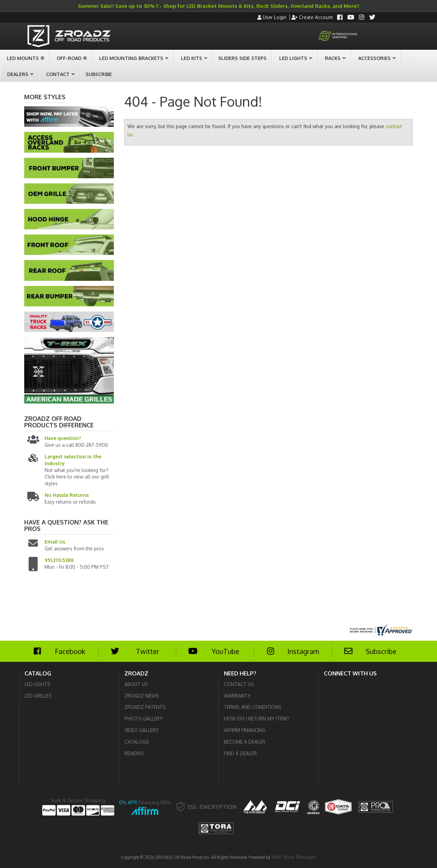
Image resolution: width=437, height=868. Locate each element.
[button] (25, 58)
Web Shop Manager (293, 857)
